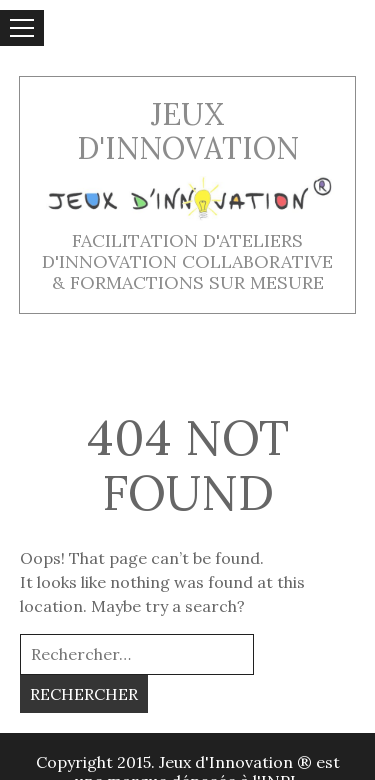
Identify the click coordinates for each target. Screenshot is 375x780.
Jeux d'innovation (188, 131)
